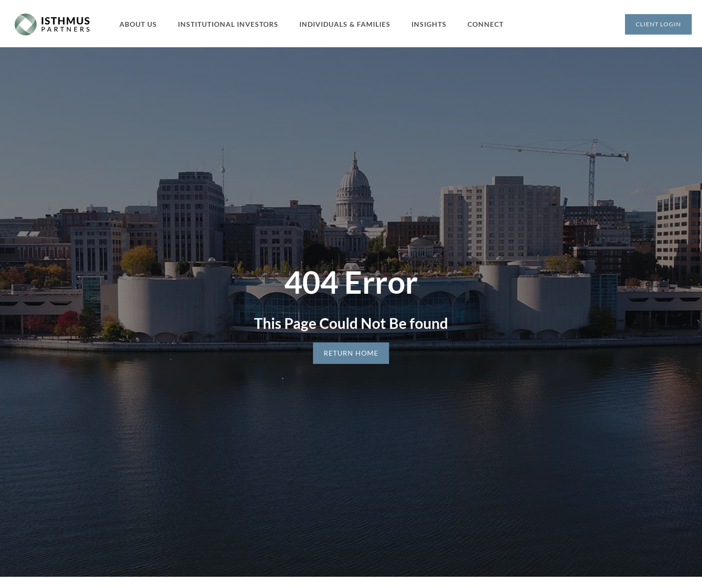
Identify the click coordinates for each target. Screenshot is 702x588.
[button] (144, 24)
